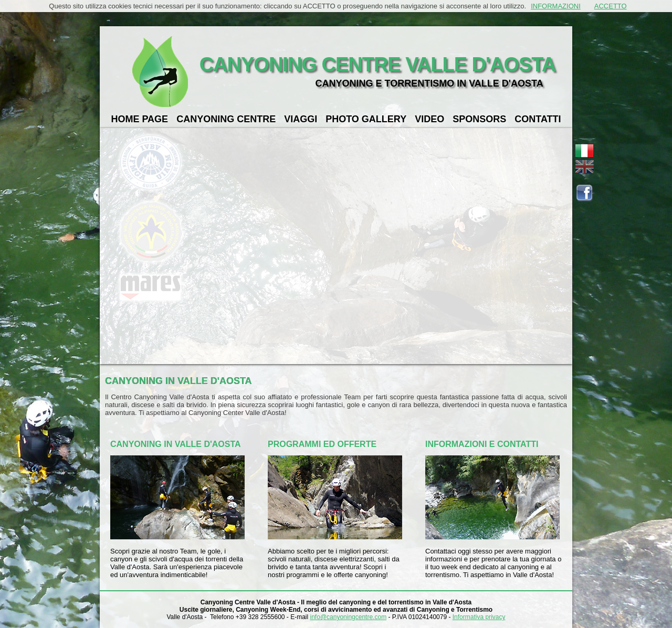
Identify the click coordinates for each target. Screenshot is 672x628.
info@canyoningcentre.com (349, 617)
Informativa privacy (479, 617)
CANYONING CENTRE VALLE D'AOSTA (378, 65)
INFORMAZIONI (556, 6)
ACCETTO (611, 6)
